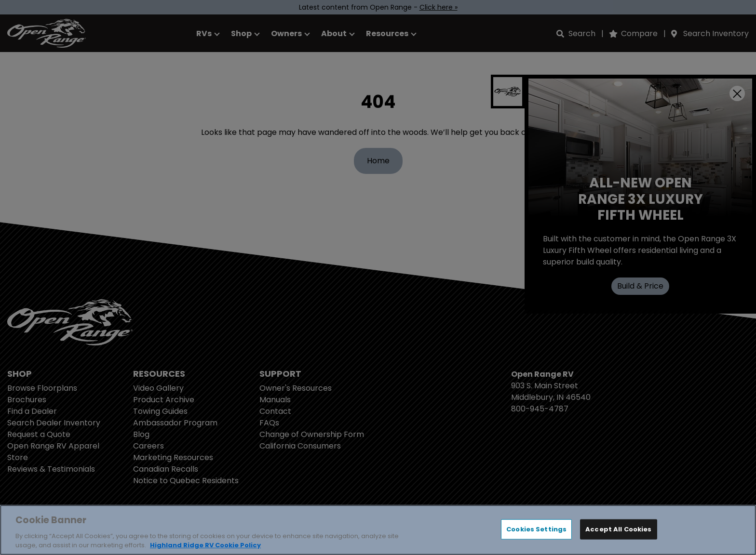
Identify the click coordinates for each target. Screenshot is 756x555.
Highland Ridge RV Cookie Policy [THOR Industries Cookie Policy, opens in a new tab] (205, 545)
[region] (378, 530)
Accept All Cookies (618, 529)
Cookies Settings (536, 529)
